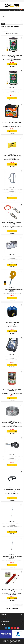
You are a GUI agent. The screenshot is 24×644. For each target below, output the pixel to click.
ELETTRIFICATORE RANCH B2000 (12, 323)
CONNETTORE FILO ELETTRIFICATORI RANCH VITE (12, 256)
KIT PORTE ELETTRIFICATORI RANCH (12, 490)
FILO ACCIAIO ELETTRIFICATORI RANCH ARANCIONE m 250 (12, 390)
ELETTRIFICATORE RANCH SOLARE (12, 356)
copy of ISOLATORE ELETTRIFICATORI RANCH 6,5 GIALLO (12, 290)
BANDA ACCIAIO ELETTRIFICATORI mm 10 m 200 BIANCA (12, 56)
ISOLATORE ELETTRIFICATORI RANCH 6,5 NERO (12, 456)
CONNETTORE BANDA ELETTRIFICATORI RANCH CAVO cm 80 (12, 223)
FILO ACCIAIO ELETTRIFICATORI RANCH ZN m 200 (12, 423)
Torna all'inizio (18, 605)
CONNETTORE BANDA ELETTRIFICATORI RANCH (12, 189)
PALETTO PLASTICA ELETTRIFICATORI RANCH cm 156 (12, 557)
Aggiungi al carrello (12, 64)
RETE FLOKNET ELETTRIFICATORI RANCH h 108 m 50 (12, 590)
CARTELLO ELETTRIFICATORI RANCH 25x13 (12, 156)
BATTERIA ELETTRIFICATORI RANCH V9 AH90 (12, 122)
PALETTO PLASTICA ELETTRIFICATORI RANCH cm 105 (12, 523)
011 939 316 (8, 1)
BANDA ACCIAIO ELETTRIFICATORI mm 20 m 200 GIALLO (12, 90)
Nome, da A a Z (8, 31)
